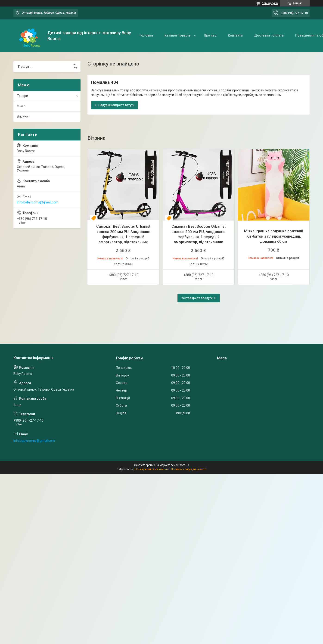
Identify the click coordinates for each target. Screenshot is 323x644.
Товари (22, 96)
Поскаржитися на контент (152, 469)
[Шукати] (75, 67)
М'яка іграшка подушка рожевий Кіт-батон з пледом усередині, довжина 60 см (274, 236)
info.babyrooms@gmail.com (38, 202)
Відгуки (23, 116)
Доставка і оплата (269, 35)
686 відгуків (270, 3)
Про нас (210, 35)
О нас (21, 106)
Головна (146, 35)
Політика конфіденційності (189, 469)
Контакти (235, 35)
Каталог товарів (177, 35)
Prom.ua (184, 465)
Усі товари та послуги (197, 298)
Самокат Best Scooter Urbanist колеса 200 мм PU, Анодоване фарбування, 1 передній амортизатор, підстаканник (123, 234)
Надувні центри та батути (116, 105)
